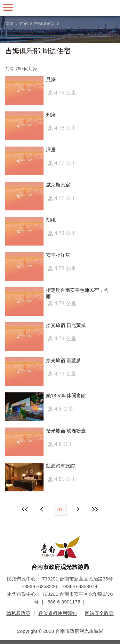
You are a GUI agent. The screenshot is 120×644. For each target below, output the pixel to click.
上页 (78, 509)
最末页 (95, 509)
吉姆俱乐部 (44, 23)
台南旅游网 (60, 8)
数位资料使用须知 (58, 613)
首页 (9, 23)
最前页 (25, 509)
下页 (43, 509)
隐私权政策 (18, 613)
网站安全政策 (99, 613)
